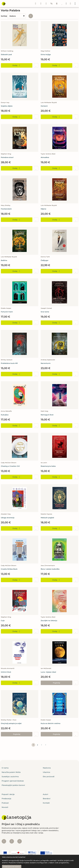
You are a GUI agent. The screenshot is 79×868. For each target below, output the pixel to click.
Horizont (44, 106)
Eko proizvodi (49, 777)
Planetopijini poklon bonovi (13, 785)
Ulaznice (46, 772)
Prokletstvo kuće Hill (9, 363)
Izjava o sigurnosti (9, 859)
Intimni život (6, 672)
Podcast (5, 803)
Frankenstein (6, 209)
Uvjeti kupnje (25, 859)
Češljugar (45, 260)
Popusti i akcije (8, 794)
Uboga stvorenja (8, 518)
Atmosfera (45, 157)
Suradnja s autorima (10, 777)
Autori (45, 794)
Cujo (3, 621)
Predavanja (6, 799)
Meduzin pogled (47, 518)
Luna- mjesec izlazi (48, 672)
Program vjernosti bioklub (13, 781)
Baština (4, 260)
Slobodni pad (6, 55)
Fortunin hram (7, 312)
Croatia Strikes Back (9, 569)
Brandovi (47, 799)
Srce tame (45, 312)
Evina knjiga (46, 55)
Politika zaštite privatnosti (44, 859)
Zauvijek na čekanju (49, 621)
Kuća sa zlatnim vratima (51, 723)
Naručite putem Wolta (11, 772)
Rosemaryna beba (48, 466)
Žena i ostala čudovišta (50, 569)
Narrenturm (46, 363)
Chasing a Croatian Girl (10, 466)
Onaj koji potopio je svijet (11, 723)
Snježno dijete (7, 106)
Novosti (5, 807)
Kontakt (46, 803)
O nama (5, 768)
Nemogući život (47, 415)
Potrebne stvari (7, 157)
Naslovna (47, 768)
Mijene (43, 209)
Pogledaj (56, 683)
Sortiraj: (4, 16)
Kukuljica (5, 415)
